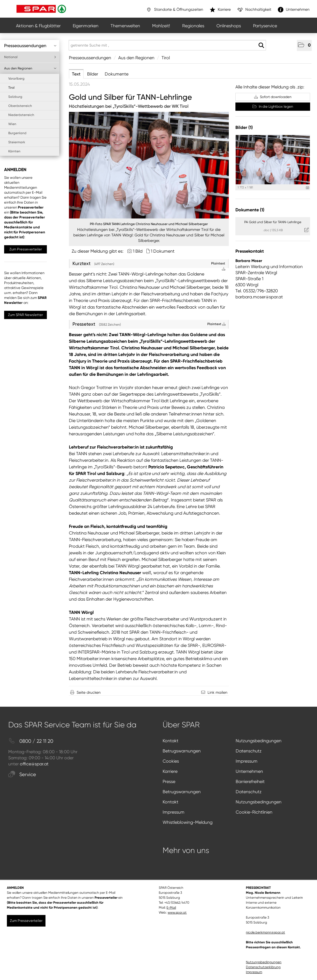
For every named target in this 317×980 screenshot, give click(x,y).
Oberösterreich (20, 106)
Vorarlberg (16, 79)
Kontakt (170, 741)
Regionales (193, 26)
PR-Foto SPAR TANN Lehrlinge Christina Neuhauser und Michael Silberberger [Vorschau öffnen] (149, 224)
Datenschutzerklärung (263, 967)
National (30, 57)
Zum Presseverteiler (26, 249)
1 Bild (138, 251)
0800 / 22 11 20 (31, 741)
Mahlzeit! (161, 26)
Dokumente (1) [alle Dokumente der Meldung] (250, 210)
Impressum (247, 761)
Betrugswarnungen (182, 751)
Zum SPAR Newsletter (25, 315)
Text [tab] (76, 74)
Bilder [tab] (93, 74)
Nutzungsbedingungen (259, 741)
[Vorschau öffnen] (149, 165)
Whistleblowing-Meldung (188, 822)
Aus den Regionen (30, 68)
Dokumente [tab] (117, 74)
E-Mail (171, 908)
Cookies (171, 761)
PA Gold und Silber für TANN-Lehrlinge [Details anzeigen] (273, 222)
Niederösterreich (21, 115)
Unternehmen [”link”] (294, 10)
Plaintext (216, 324)
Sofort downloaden (273, 97)
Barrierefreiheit (250, 781)
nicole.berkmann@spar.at (265, 932)
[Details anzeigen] (307, 188)
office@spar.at (34, 764)
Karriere (170, 771)
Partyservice (265, 26)
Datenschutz (249, 751)
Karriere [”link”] (220, 10)
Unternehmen (249, 771)
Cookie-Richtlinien (254, 812)
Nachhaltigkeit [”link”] (254, 10)
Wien (12, 124)
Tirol (11, 88)
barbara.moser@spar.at (259, 297)
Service (22, 775)
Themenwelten (125, 26)
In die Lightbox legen (273, 106)
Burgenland (17, 133)
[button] (304, 45)
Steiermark (17, 142)
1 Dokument (163, 251)
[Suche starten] (261, 45)
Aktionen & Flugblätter (38, 26)
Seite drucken (89, 692)
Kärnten (14, 151)
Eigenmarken (86, 26)
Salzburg (15, 97)
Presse (169, 781)
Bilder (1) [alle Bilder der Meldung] (244, 127)
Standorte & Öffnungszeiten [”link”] (175, 10)
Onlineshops (229, 26)
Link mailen (217, 692)
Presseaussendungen (30, 46)
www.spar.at (177, 912)
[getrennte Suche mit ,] (167, 45)
